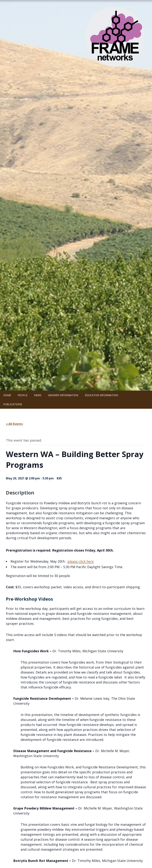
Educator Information (101, 395)
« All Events (14, 424)
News (38, 395)
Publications (13, 404)
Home (7, 395)
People (23, 395)
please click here (81, 561)
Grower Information (63, 395)
